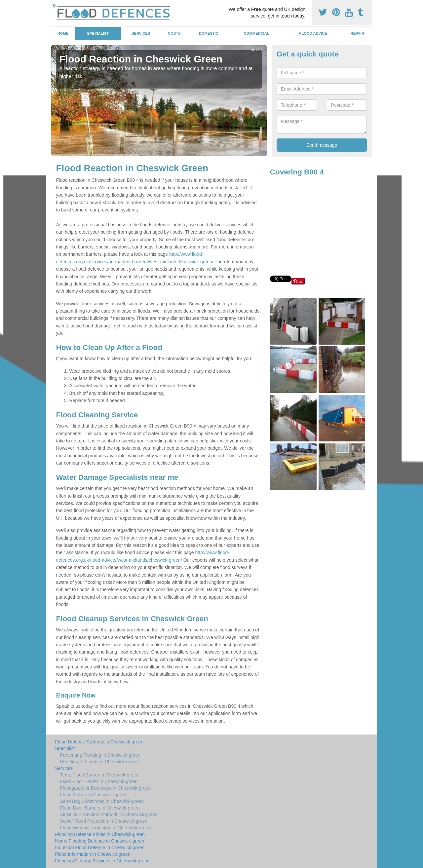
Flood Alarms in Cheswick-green (93, 795)
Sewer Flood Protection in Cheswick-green (104, 821)
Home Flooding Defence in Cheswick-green (100, 841)
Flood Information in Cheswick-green (93, 854)
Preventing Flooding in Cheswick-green (100, 755)
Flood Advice (313, 33)
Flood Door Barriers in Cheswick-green (100, 808)
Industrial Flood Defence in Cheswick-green (100, 848)
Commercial (257, 33)
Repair (357, 33)
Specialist (98, 33)
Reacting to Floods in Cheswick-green (99, 762)
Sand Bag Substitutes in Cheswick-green (102, 801)
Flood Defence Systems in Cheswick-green (99, 742)
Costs (174, 33)
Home (63, 33)
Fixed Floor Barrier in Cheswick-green (99, 781)
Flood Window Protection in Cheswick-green (106, 828)
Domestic (209, 33)
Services (141, 33)
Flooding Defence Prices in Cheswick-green (100, 834)
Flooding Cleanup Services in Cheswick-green (102, 861)
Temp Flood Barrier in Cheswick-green (99, 775)
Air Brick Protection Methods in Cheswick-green (109, 814)
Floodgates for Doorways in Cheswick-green (106, 788)
